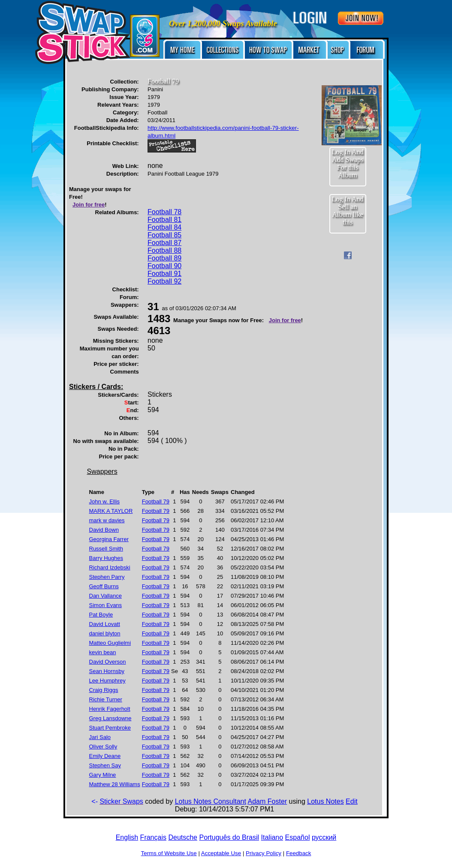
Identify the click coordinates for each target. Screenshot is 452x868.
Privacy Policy (264, 853)
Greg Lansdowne (110, 718)
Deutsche (183, 837)
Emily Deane (105, 756)
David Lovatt (105, 624)
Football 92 (164, 281)
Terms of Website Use (169, 853)
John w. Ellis (105, 501)
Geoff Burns (104, 586)
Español (298, 837)
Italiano (272, 837)
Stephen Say (105, 765)
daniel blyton (105, 633)
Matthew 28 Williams (115, 784)
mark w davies (107, 520)
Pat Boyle (101, 615)
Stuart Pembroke (110, 728)
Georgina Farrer (109, 539)
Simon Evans (106, 605)
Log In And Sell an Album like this (348, 211)
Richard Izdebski (110, 567)
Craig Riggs (104, 690)
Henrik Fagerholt (110, 709)
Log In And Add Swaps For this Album (348, 163)
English (127, 837)
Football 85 (164, 235)
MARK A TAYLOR (111, 511)
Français (153, 837)
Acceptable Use (221, 853)
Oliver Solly (103, 747)
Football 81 (164, 220)
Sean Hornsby (107, 671)
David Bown (104, 530)
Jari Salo (100, 737)
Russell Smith (106, 549)
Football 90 (164, 266)
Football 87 (164, 243)
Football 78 (164, 212)
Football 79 (156, 501)
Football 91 (164, 274)
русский (324, 837)
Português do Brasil (229, 837)
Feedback (299, 853)
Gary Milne (103, 775)
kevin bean (103, 652)
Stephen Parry (107, 577)
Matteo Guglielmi (110, 643)
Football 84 (164, 227)
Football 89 (164, 258)
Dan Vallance (105, 596)
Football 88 (164, 250)
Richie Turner (106, 699)
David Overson (108, 662)
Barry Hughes (106, 558)
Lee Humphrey (107, 681)
